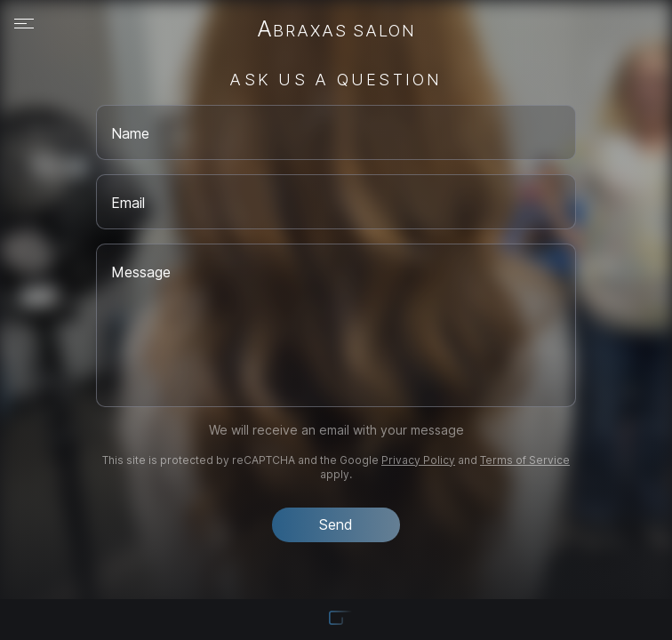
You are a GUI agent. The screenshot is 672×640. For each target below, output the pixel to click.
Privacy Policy (418, 460)
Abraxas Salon (336, 30)
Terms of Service (525, 460)
